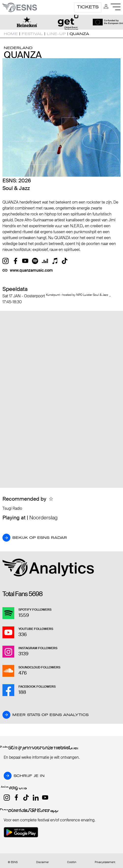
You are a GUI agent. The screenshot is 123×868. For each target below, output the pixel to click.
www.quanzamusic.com (31, 270)
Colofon (72, 862)
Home (11, 34)
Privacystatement (105, 862)
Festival (32, 34)
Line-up (56, 34)
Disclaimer (42, 862)
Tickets (88, 7)
